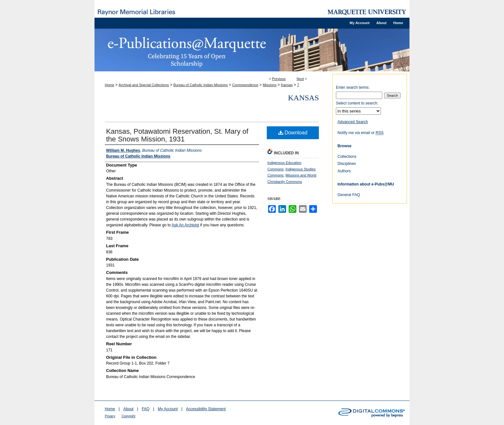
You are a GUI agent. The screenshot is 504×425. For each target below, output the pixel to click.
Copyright (128, 416)
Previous (279, 79)
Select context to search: (357, 103)
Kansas (287, 85)
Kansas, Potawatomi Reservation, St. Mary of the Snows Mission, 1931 (177, 135)
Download (293, 133)
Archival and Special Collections (144, 85)
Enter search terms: (353, 87)
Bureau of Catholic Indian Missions (200, 85)
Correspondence (245, 85)
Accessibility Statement (206, 409)
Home (109, 85)
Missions (270, 85)
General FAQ (349, 195)
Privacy (110, 416)
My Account (168, 409)
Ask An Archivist (185, 225)
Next (300, 79)
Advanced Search (353, 122)
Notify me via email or (360, 133)
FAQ (146, 409)
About (128, 409)
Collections (347, 157)
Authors (344, 171)
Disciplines (347, 164)
